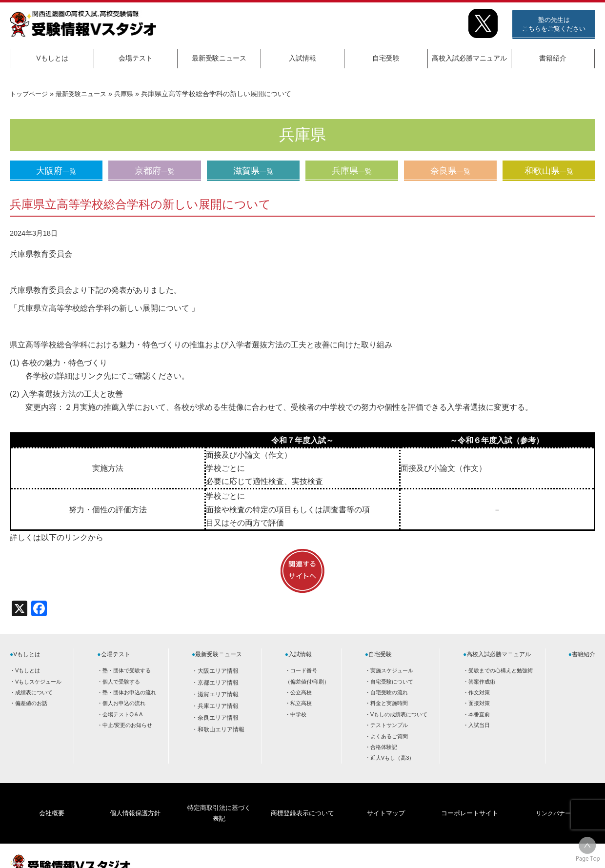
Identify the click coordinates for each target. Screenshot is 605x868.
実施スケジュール (392, 670)
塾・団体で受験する (127, 670)
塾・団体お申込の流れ (129, 692)
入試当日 (479, 725)
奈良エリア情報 (218, 718)
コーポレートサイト (469, 798)
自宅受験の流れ (389, 692)
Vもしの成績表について (399, 714)
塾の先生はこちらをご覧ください (554, 24)
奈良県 (450, 171)
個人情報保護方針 (135, 798)
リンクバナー (553, 798)
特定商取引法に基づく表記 (219, 798)
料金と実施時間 (389, 703)
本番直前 (479, 714)
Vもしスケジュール (38, 682)
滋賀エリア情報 (218, 694)
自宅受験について (392, 682)
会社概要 (52, 798)
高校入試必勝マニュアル (469, 58)
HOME (517, 852)
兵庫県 (131, 94)
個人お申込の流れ (124, 703)
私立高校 (301, 703)
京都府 (155, 171)
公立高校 (301, 692)
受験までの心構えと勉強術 (501, 670)
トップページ (30, 94)
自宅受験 (386, 58)
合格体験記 (384, 747)
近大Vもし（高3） (393, 758)
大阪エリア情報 (218, 671)
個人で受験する (121, 682)
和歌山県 (549, 171)
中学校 (298, 714)
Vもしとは (52, 58)
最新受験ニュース (219, 58)
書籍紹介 (553, 58)
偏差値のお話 (31, 703)
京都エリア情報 (218, 683)
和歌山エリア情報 (221, 729)
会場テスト (136, 58)
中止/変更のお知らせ (127, 725)
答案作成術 (482, 682)
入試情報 (302, 58)
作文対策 (479, 692)
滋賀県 (253, 171)
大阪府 (56, 171)
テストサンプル (389, 725)
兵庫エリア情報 (218, 706)
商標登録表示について (302, 798)
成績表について (34, 692)
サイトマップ (386, 798)
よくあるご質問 (389, 736)
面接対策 (479, 703)
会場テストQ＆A (122, 714)
